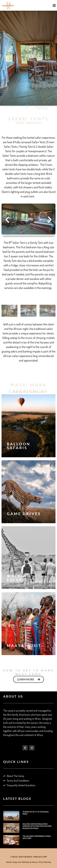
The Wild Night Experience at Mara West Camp (37, 837)
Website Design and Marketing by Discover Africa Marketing (29, 862)
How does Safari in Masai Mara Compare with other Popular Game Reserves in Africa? (37, 826)
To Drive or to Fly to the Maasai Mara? (36, 813)
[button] (54, 5)
